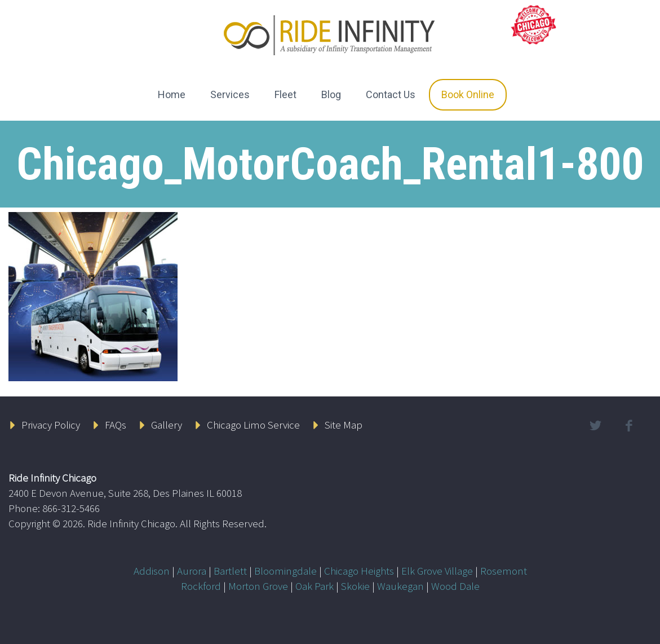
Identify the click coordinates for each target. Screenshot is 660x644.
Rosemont (504, 571)
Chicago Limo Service (253, 425)
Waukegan (400, 586)
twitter (596, 426)
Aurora (192, 571)
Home (172, 94)
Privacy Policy (51, 425)
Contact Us (391, 94)
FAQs (116, 425)
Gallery (167, 425)
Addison (152, 571)
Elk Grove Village (437, 571)
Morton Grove (258, 586)
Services (230, 94)
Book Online (468, 94)
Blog (331, 94)
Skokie (355, 586)
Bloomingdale (285, 571)
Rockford (201, 586)
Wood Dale (455, 586)
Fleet (285, 94)
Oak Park (315, 586)
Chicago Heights (359, 571)
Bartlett (230, 571)
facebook (629, 426)
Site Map (344, 425)
